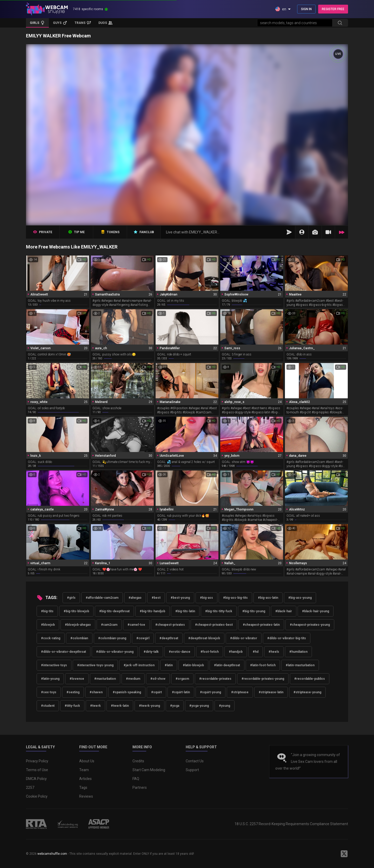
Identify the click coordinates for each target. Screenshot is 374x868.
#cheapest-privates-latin (261, 625)
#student (48, 706)
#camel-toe (136, 625)
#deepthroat (169, 638)
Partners (140, 788)
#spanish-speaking (127, 692)
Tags (83, 788)
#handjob (236, 652)
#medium (133, 679)
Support (192, 770)
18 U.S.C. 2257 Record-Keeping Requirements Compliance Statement (291, 824)
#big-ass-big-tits (235, 598)
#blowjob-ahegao (78, 625)
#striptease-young (307, 692)
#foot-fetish (210, 652)
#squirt (156, 692)
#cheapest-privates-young (310, 625)
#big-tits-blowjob (76, 611)
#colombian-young (112, 638)
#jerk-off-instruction (139, 665)
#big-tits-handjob (152, 611)
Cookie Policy (37, 796)
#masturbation (105, 679)
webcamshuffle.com (52, 854)
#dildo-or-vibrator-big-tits (287, 638)
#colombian (79, 638)
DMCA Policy (36, 779)
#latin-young (50, 679)
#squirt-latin (181, 692)
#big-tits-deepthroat (114, 611)
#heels (274, 652)
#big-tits (47, 611)
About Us (87, 761)
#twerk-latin (120, 706)
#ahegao (135, 598)
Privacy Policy (37, 761)
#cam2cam (109, 625)
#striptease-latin (271, 692)
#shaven (96, 692)
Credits (138, 761)
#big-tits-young (254, 611)
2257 (30, 788)
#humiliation (298, 652)
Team (84, 770)
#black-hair (284, 611)
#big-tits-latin (185, 611)
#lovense (77, 679)
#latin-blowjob (193, 665)
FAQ (136, 779)
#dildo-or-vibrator (244, 638)
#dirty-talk (151, 652)
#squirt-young (211, 692)
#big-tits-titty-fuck (219, 611)
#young (225, 706)
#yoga (175, 706)
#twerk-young (149, 706)
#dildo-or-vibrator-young (115, 652)
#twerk (95, 706)
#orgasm (182, 679)
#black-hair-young (316, 611)
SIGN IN (306, 9)
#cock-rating (51, 638)
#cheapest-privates (170, 625)
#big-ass (206, 598)
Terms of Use (37, 770)
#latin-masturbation (300, 665)
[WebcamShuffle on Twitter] (344, 854)
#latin (169, 665)
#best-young (180, 598)
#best (156, 598)
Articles (85, 779)
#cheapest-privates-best (214, 625)
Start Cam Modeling (149, 770)
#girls (71, 598)
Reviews (86, 796)
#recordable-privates (215, 679)
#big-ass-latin (268, 598)
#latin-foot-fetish (263, 665)
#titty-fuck (72, 706)
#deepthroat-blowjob (204, 638)
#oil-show (158, 679)
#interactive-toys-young (95, 665)
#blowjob (48, 625)
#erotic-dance (180, 652)
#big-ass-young (300, 598)
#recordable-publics (310, 679)
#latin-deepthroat (227, 665)
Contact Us (195, 761)
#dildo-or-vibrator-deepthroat (64, 652)
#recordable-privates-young (263, 679)
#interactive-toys (54, 665)
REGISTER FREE (333, 9)
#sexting (73, 692)
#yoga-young (199, 706)
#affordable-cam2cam (102, 598)
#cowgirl (143, 638)
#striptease (240, 692)
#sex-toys (49, 692)
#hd (256, 652)
